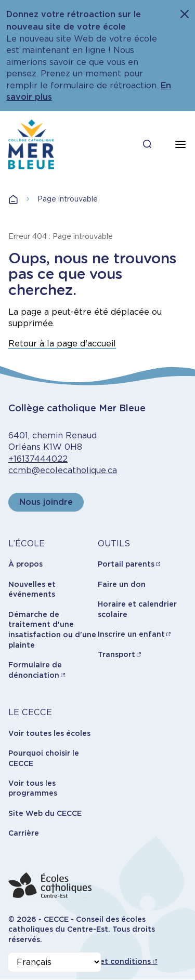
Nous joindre (46, 502)
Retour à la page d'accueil (62, 344)
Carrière (24, 833)
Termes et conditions (110, 961)
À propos (25, 564)
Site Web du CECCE (45, 813)
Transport (116, 654)
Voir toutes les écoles (49, 733)
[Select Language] (55, 962)
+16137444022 (38, 459)
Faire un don (122, 584)
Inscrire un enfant (131, 634)
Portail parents (126, 564)
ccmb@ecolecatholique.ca (63, 470)
